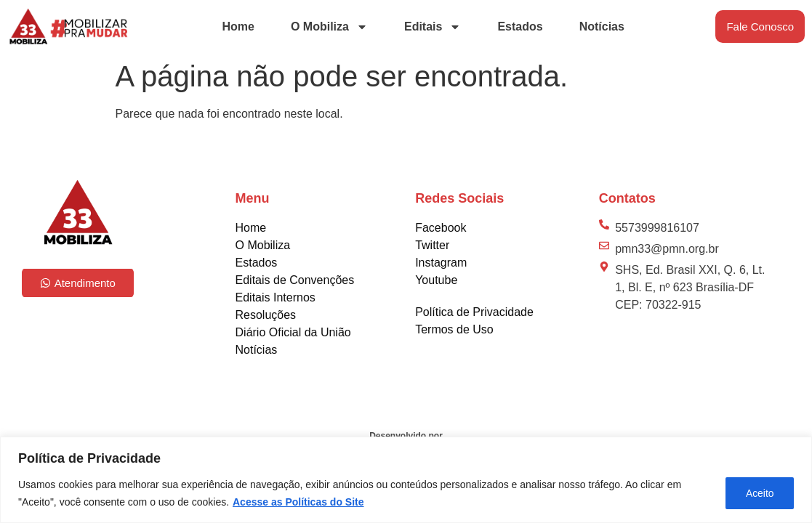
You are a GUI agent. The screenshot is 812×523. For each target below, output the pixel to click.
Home (238, 27)
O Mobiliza (329, 27)
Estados (520, 27)
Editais (433, 27)
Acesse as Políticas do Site (298, 502)
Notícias (602, 27)
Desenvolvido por (406, 436)
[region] (406, 480)
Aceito (759, 493)
